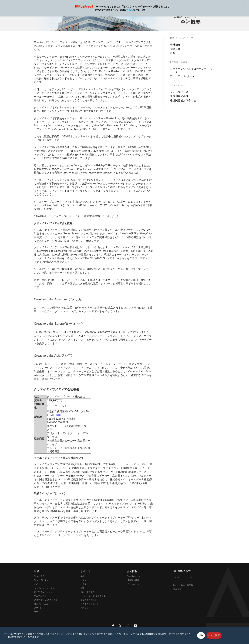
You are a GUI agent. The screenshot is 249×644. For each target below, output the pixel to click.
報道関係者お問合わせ (183, 100)
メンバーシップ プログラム (93, 596)
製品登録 (178, 589)
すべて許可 (214, 635)
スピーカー (39, 584)
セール (37, 612)
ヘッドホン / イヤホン (44, 588)
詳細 (201, 635)
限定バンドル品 (41, 604)
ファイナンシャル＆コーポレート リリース (191, 70)
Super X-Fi (39, 576)
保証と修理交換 (88, 592)
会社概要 (175, 45)
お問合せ (85, 608)
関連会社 (175, 49)
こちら (130, 10)
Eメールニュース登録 (183, 585)
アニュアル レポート (182, 76)
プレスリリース (179, 92)
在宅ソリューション (43, 592)
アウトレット (40, 608)
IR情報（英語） (179, 62)
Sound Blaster (41, 580)
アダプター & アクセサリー (47, 600)
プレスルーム (178, 85)
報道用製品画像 (179, 96)
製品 (83, 576)
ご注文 (84, 584)
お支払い (85, 580)
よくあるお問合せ (89, 600)
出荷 (83, 588)
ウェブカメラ (40, 596)
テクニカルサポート (90, 604)
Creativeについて (182, 38)
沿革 (173, 53)
